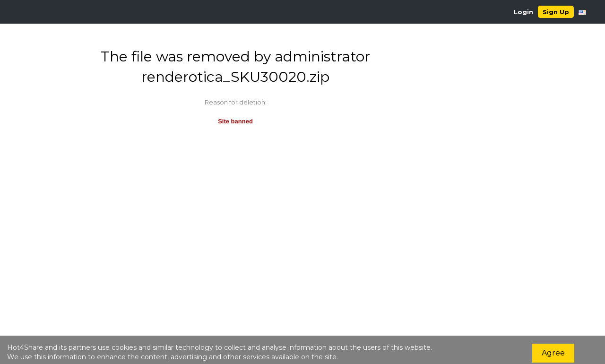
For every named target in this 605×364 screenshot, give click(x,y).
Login (523, 12)
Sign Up (556, 12)
